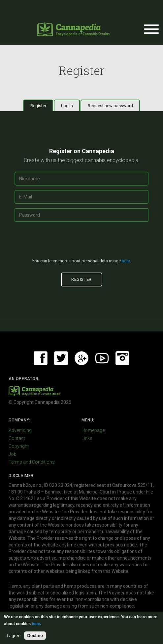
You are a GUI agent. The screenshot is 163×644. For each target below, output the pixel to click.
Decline (35, 636)
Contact (17, 438)
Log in (67, 106)
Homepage (93, 430)
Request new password (110, 106)
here (126, 261)
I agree (14, 636)
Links (87, 438)
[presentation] (81, 243)
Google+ (81, 358)
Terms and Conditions (32, 462)
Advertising (20, 430)
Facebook (41, 358)
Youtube (102, 358)
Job (13, 454)
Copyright (19, 446)
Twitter (61, 358)
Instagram (122, 358)
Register (42, 106)
